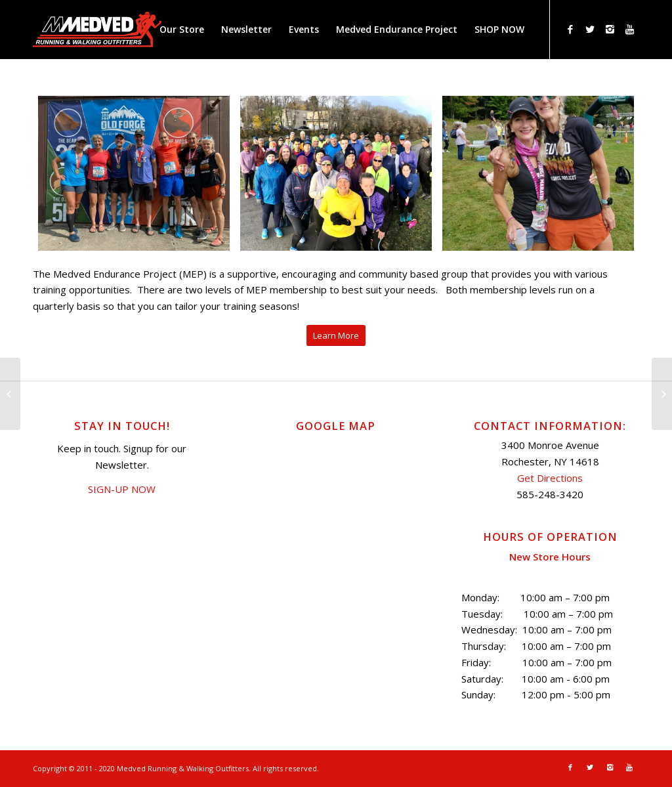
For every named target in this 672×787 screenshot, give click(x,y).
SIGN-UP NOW (122, 489)
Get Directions (550, 478)
